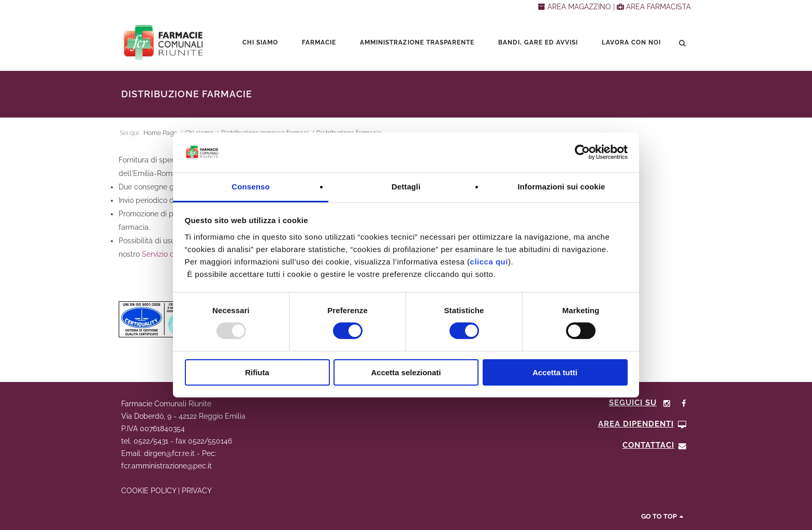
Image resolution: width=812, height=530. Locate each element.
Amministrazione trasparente (417, 42)
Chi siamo (260, 42)
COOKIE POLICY (149, 491)
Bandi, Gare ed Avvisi (538, 42)
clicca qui (489, 262)
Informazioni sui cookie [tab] (562, 187)
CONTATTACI (655, 445)
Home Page (160, 133)
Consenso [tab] (250, 187)
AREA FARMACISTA (654, 7)
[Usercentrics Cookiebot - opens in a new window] (582, 152)
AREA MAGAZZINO (576, 7)
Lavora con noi (631, 42)
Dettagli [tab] (406, 187)
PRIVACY (197, 491)
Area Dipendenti (642, 424)
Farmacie (319, 42)
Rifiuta (257, 372)
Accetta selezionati (406, 372)
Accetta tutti (555, 372)
